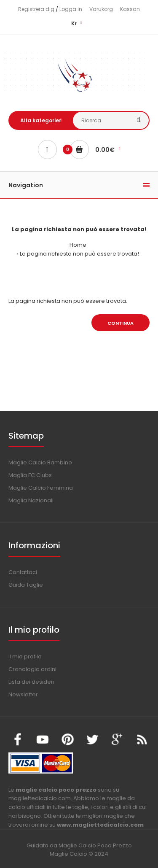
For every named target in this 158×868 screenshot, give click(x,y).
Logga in (71, 9)
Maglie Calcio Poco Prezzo (95, 845)
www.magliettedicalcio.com (100, 825)
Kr (74, 23)
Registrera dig (36, 9)
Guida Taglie (26, 585)
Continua (121, 323)
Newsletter (23, 694)
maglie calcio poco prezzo (56, 790)
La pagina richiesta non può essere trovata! (79, 254)
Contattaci (23, 572)
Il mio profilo (25, 656)
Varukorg (101, 9)
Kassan (130, 9)
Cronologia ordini (32, 669)
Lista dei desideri (31, 682)
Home (78, 245)
